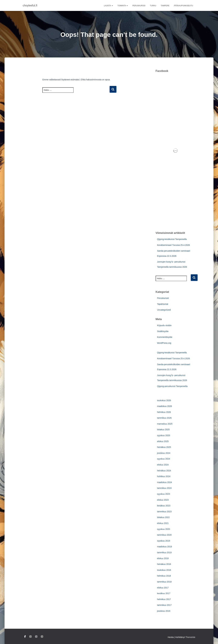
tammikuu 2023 (164, 512)
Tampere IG (42, 637)
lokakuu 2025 (163, 430)
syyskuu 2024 (164, 459)
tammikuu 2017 (164, 605)
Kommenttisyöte (165, 337)
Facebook (25, 637)
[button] (112, 6)
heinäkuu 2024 (164, 471)
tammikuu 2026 (164, 418)
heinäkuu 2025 (164, 447)
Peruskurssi (139, 6)
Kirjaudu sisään (164, 325)
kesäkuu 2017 (164, 593)
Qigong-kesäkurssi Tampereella (172, 239)
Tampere (165, 6)
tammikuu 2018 (164, 582)
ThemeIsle (190, 637)
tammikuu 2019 (164, 552)
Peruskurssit (163, 298)
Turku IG (30, 637)
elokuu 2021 (163, 523)
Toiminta (123, 6)
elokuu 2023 (163, 500)
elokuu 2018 (163, 558)
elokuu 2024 (163, 465)
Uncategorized (164, 310)
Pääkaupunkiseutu (183, 6)
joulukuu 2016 (164, 611)
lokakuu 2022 (163, 517)
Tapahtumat (163, 304)
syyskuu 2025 (164, 435)
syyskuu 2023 (164, 494)
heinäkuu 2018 (164, 564)
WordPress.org (164, 343)
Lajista (108, 6)
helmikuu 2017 (164, 599)
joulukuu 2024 (164, 453)
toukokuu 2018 (164, 570)
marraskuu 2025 (165, 424)
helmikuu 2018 (164, 576)
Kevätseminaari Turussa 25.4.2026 (173, 245)
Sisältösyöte (163, 331)
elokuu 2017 (163, 588)
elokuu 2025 (163, 441)
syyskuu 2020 (164, 529)
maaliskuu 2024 (165, 482)
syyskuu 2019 (164, 541)
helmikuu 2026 (164, 412)
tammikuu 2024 (164, 488)
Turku (153, 6)
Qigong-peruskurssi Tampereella (172, 386)
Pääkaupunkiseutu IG (36, 637)
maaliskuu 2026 (165, 406)
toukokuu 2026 (164, 400)
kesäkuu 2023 (164, 506)
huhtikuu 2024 (164, 476)
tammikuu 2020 (164, 535)
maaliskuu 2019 (165, 547)
